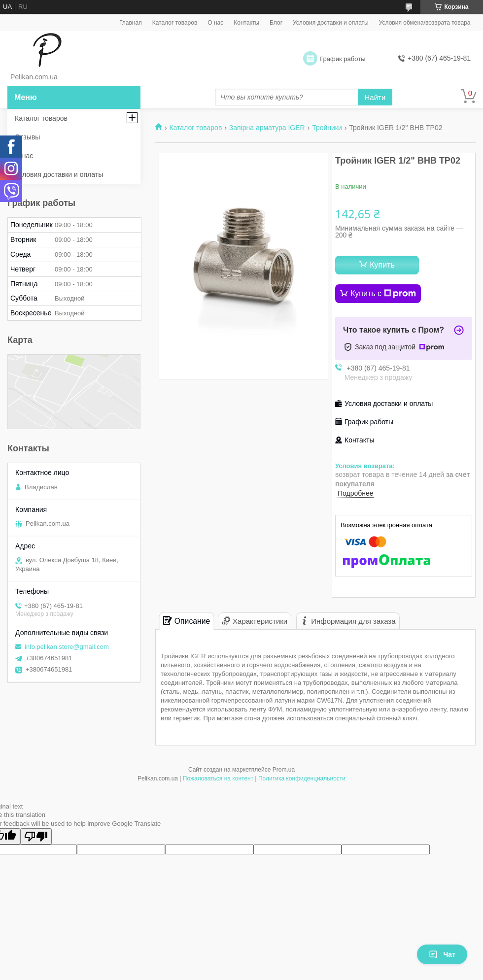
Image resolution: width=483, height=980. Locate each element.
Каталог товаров (175, 23)
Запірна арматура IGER (267, 128)
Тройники (327, 128)
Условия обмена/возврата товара (425, 23)
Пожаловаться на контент (218, 778)
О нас (215, 23)
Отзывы (27, 137)
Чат (442, 954)
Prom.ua (284, 770)
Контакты (246, 23)
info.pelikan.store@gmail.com (67, 647)
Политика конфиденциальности (302, 778)
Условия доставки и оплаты (331, 23)
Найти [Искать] (375, 97)
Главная (131, 23)
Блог (276, 23)
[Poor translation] (36, 836)
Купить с (383, 294)
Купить (382, 265)
